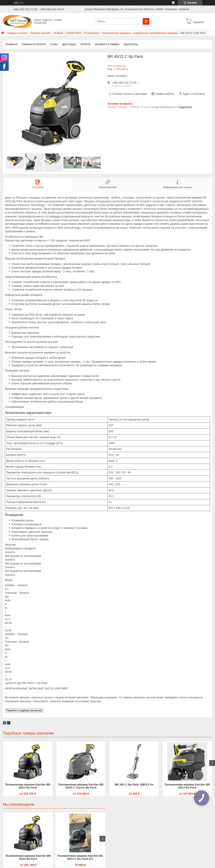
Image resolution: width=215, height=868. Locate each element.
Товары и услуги (17, 33)
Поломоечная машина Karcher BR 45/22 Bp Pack (28, 786)
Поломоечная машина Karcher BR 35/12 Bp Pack (187, 786)
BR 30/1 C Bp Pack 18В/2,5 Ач (134, 785)
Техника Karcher (40, 33)
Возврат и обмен (107, 44)
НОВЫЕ (58, 33)
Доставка (69, 44)
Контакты (131, 44)
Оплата (86, 44)
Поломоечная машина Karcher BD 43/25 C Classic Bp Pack (81, 786)
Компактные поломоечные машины (156, 33)
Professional (92, 33)
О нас (54, 44)
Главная (11, 44)
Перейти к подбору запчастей (24, 710)
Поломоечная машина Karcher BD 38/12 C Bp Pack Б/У (80, 857)
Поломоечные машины (116, 33)
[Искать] (146, 21)
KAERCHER (74, 33)
